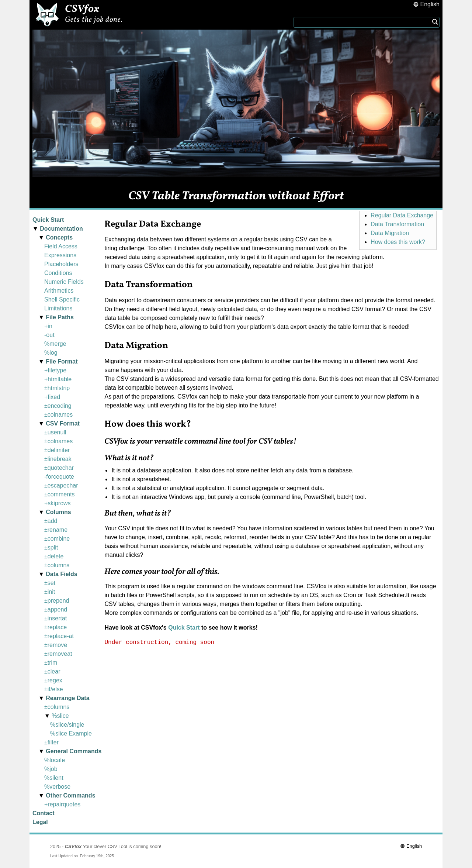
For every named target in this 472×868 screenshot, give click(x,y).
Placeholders (61, 264)
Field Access (61, 246)
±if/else (54, 689)
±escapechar (61, 485)
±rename (56, 530)
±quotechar (59, 468)
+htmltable (58, 379)
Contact (44, 813)
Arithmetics (59, 291)
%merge (55, 344)
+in (48, 326)
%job (51, 769)
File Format (62, 361)
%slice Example (71, 733)
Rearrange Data (67, 698)
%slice (60, 716)
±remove (56, 645)
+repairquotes (62, 804)
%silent (54, 778)
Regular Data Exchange (402, 215)
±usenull (55, 432)
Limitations (58, 308)
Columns (58, 512)
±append (56, 609)
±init (50, 592)
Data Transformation (397, 224)
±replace (55, 627)
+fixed (52, 397)
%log (51, 353)
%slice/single (67, 725)
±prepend (57, 601)
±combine (57, 539)
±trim (51, 663)
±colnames (58, 415)
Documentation (61, 229)
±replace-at (59, 636)
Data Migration (390, 233)
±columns (57, 565)
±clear (52, 671)
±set (50, 583)
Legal (40, 822)
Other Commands (70, 795)
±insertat (55, 618)
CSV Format (63, 423)
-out (49, 335)
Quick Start (48, 220)
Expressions (60, 255)
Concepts (59, 237)
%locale (55, 760)
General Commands (74, 751)
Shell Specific (62, 299)
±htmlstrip (57, 388)
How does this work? (398, 242)
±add (51, 521)
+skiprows (58, 503)
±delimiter (57, 450)
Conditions (58, 273)
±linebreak (58, 459)
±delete (54, 556)
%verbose (57, 787)
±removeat (58, 654)
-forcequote (59, 477)
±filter (51, 742)
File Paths (60, 317)
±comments (60, 494)
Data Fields (61, 574)
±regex (53, 680)
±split (51, 547)
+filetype (55, 370)
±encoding (58, 406)
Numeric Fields (64, 282)
